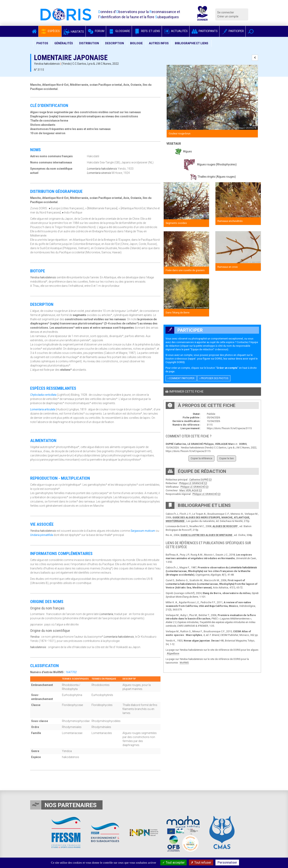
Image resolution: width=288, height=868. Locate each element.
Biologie (136, 43)
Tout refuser (201, 862)
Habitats (74, 32)
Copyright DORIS (175, 362)
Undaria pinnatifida (42, 535)
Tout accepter (173, 862)
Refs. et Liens (147, 31)
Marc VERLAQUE (189, 490)
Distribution (89, 43)
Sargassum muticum (143, 531)
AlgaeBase (173, 653)
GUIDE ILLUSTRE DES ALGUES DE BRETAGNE (206, 535)
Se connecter (226, 12)
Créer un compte (228, 16)
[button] (251, 31)
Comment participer (181, 378)
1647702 (71, 672)
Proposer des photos (214, 378)
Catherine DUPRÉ (199, 480)
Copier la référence (201, 458)
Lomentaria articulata (43, 409)
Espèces (50, 31)
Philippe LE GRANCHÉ (191, 483)
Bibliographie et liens (192, 43)
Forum (96, 31)
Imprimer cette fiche (184, 392)
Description (115, 43)
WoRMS (184, 663)
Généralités (64, 43)
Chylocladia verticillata (43, 395)
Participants (204, 31)
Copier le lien (227, 458)
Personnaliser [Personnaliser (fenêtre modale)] (227, 862)
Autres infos (159, 43)
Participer (232, 31)
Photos (42, 43)
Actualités (176, 31)
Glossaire (119, 31)
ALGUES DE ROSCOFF (225, 526)
